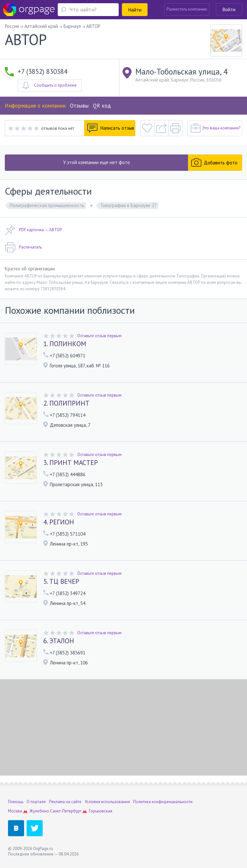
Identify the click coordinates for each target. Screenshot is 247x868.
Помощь (16, 802)
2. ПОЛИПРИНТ (66, 403)
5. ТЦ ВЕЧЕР (61, 582)
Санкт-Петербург (66, 811)
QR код (102, 106)
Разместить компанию (187, 9)
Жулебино (39, 811)
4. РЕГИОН (59, 522)
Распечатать (23, 247)
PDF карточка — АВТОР (33, 230)
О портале (36, 802)
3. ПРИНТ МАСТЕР (71, 463)
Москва (15, 811)
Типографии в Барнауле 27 (129, 205)
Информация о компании (35, 106)
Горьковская (101, 811)
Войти (229, 9)
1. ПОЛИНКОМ (65, 344)
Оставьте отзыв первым (99, 336)
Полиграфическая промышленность (47, 205)
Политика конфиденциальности (163, 802)
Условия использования (107, 802)
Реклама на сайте (65, 802)
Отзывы (79, 106)
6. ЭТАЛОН (59, 641)
